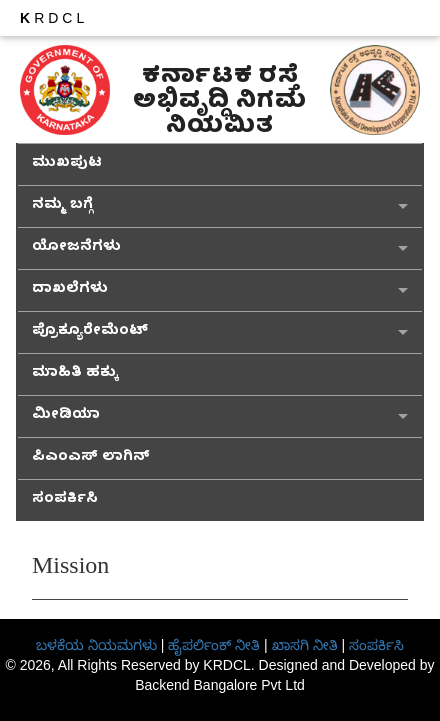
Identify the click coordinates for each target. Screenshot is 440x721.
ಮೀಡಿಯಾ (66, 416)
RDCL (54, 18)
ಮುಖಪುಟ (67, 164)
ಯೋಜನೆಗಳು (76, 248)
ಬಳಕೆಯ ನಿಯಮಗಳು (96, 645)
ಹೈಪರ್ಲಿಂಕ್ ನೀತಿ (214, 645)
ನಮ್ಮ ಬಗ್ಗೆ (62, 206)
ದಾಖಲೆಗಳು (70, 290)
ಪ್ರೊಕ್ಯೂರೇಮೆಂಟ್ (90, 332)
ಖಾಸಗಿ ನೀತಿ (305, 645)
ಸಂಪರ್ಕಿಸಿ (65, 500)
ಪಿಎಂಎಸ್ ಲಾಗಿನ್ (91, 458)
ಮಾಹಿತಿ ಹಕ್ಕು (75, 374)
